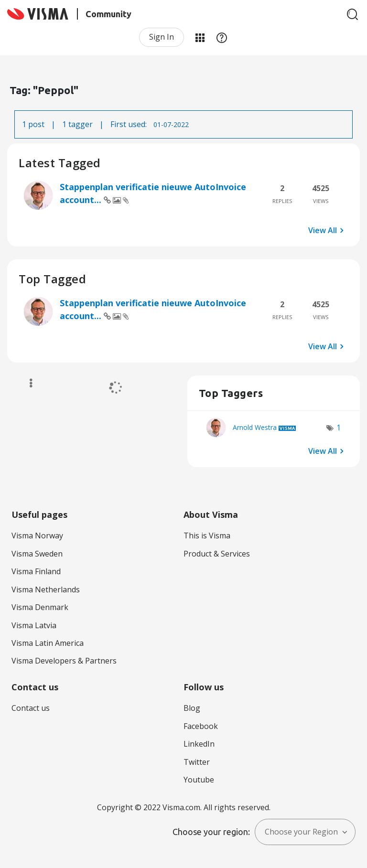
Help (222, 37)
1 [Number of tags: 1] (339, 428)
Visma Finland (36, 571)
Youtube (199, 780)
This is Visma (207, 536)
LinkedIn (199, 744)
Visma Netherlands (46, 589)
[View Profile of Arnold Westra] (255, 427)
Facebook (201, 726)
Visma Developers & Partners (64, 661)
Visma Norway (37, 536)
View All (323, 230)
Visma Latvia (34, 625)
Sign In (162, 37)
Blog (192, 708)
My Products (200, 37)
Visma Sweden (37, 554)
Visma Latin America (48, 643)
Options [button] (27, 383)
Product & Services (217, 554)
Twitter (197, 762)
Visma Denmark (40, 607)
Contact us (31, 708)
